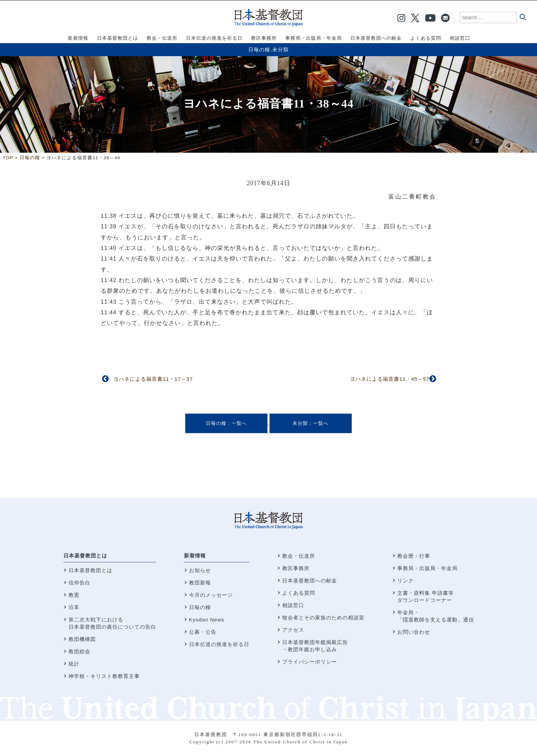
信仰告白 (79, 583)
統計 (74, 664)
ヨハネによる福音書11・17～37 (153, 379)
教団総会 (79, 651)
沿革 (74, 607)
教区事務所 (296, 568)
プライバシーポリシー (310, 662)
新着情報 (195, 556)
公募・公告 (203, 632)
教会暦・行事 (414, 556)
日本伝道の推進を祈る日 (219, 644)
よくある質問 (299, 593)
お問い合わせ (414, 632)
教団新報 (200, 583)
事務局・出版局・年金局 (427, 568)
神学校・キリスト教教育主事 (104, 676)
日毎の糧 (259, 49)
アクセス (293, 630)
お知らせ (200, 570)
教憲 (74, 595)
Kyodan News (207, 620)
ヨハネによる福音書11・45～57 (390, 379)
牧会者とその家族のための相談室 (323, 618)
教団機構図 (82, 639)
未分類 (280, 49)
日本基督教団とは (85, 556)
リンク (405, 581)
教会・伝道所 (299, 556)
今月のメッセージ (211, 595)
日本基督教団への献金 (310, 581)
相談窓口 (293, 605)
